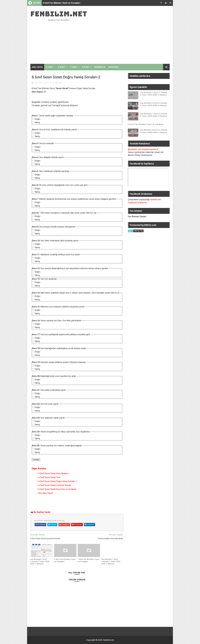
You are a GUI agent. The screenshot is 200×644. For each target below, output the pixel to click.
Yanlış (37, 122)
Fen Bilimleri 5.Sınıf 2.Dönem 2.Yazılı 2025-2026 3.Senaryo (40, 562)
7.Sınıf (74, 67)
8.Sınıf (86, 67)
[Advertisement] (122, 42)
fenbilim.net (59, 14)
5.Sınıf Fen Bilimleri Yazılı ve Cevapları (62, 3)
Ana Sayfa (37, 67)
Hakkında (114, 67)
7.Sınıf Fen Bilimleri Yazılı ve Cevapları (89, 560)
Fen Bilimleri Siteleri (137, 217)
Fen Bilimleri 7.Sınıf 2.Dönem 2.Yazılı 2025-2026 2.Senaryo (111, 562)
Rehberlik (100, 67)
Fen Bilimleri (57, 83)
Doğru (37, 119)
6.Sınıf (61, 67)
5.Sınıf (49, 67)
